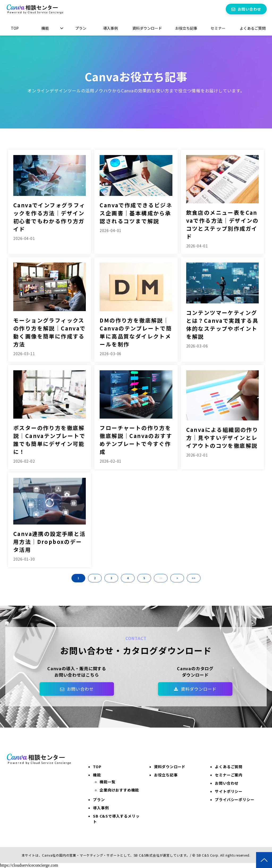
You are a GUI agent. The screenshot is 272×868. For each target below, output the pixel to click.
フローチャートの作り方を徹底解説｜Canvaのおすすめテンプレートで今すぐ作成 (136, 440)
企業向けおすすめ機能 (119, 790)
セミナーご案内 (229, 775)
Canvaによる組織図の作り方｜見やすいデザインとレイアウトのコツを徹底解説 (222, 438)
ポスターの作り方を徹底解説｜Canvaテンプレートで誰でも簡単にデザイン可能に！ (49, 440)
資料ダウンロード (147, 28)
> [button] (177, 578)
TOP (15, 28)
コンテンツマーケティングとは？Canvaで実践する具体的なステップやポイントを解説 (222, 325)
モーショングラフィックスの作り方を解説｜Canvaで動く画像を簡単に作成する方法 (50, 332)
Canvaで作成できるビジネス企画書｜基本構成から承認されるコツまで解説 (136, 213)
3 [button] (111, 578)
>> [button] (194, 578)
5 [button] (144, 578)
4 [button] (128, 578)
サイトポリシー (229, 791)
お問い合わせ (249, 9)
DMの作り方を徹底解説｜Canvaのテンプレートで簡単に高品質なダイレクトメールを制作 (136, 332)
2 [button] (95, 578)
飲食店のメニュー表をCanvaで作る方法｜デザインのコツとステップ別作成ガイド (222, 224)
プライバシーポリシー (235, 800)
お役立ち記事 (186, 28)
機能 (45, 28)
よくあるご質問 (253, 28)
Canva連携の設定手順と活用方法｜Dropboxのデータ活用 (50, 542)
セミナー (218, 28)
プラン (81, 28)
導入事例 (110, 28)
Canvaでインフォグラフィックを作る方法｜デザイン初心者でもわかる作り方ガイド (49, 217)
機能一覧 (107, 782)
